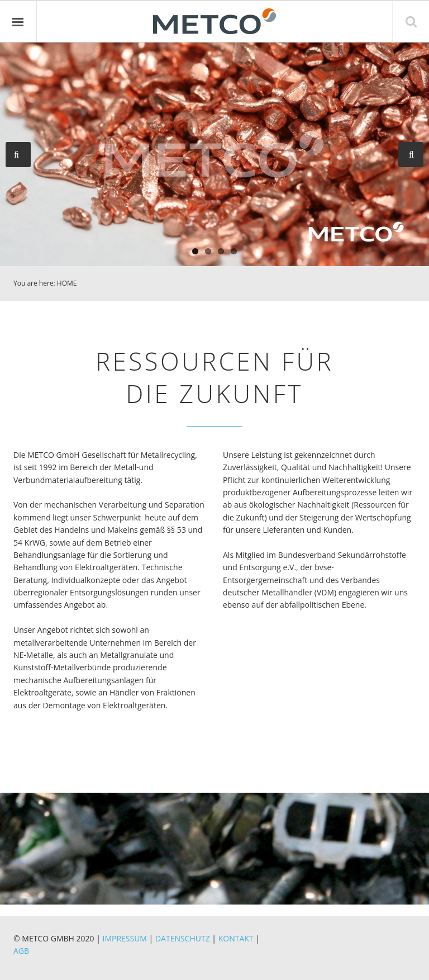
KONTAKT (236, 938)
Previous (18, 155)
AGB (21, 951)
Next (411, 155)
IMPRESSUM (125, 938)
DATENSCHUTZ (182, 938)
